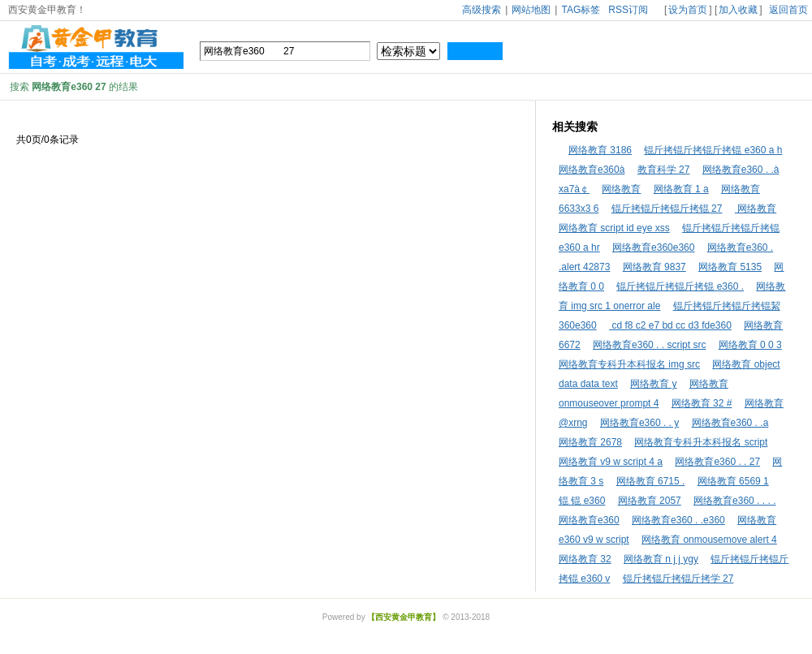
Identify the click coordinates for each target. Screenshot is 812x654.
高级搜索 (482, 10)
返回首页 (788, 10)
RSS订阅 (628, 10)
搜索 (475, 51)
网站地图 (531, 10)
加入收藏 (738, 10)
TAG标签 (581, 10)
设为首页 (688, 10)
